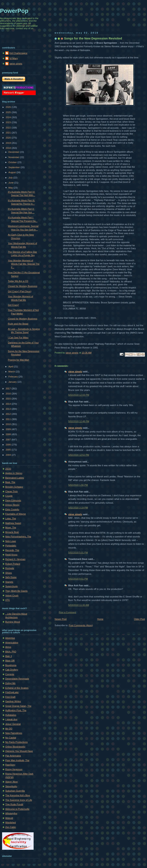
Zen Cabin (11, 827)
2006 (9, 445)
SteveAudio (11, 786)
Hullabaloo (11, 715)
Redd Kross (11, 555)
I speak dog (11, 719)
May (11, 188)
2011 (9, 419)
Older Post (139, 619)
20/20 (8, 469)
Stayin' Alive (11, 782)
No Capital (11, 738)
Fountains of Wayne (16, 514)
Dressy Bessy (12, 505)
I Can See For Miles (18, 338)
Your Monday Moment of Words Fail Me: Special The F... (24, 264)
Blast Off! (10, 661)
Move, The (11, 528)
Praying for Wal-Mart (19, 360)
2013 (9, 409)
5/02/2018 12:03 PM (79, 395)
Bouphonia (11, 665)
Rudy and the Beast (18, 324)
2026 (9, 107)
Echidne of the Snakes (17, 688)
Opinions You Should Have (19, 751)
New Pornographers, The (18, 537)
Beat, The (10, 482)
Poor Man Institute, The (17, 760)
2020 (9, 138)
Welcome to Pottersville (17, 809)
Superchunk (11, 586)
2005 (9, 450)
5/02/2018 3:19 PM (78, 508)
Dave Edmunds (13, 500)
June (11, 183)
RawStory (10, 765)
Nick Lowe (11, 541)
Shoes (9, 573)
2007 (9, 440)
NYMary (14, 58)
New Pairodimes (14, 733)
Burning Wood (13, 622)
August (12, 172)
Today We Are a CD (18, 281)
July (11, 178)
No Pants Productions (16, 742)
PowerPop (14, 11)
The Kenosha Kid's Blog (18, 795)
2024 (9, 117)
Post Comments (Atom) (81, 625)
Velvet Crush (12, 596)
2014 (9, 404)
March (12, 372)
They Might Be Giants (16, 591)
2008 (9, 434)
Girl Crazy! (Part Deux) (20, 291)
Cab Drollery (12, 670)
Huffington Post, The (16, 710)
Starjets (9, 582)
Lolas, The (11, 518)
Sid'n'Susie (11, 577)
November (14, 157)
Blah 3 (9, 656)
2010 (9, 424)
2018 (9, 148)
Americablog (12, 643)
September (14, 167)
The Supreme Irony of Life (19, 800)
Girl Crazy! (13, 305)
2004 (9, 455)
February (13, 377)
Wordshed (10, 822)
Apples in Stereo (14, 473)
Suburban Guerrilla (15, 791)
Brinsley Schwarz (14, 487)
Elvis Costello (12, 509)
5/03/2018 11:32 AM (79, 605)
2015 (9, 399)
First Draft (10, 697)
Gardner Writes (13, 701)
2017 (9, 389)
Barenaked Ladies (15, 478)
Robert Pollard (13, 564)
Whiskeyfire (11, 813)
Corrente (10, 674)
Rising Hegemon (14, 769)
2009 (9, 429)
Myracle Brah (12, 532)
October (13, 162)
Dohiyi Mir (10, 683)
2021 (9, 133)
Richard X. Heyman (15, 559)
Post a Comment (67, 612)
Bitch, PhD (11, 652)
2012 (9, 414)
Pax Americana (13, 756)
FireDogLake (12, 692)
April (11, 367)
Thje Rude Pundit (14, 804)
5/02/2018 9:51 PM (78, 579)
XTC (8, 600)
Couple (9, 496)
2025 (9, 112)
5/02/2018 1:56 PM (78, 485)
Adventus (10, 638)
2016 (9, 394)
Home (100, 619)
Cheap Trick (11, 491)
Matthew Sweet (13, 523)
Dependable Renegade (17, 679)
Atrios (8, 647)
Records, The (12, 550)
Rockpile (10, 568)
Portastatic (11, 546)
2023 (9, 122)
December (14, 152)
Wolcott (9, 818)
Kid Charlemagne (18, 53)
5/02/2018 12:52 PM (79, 455)
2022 (9, 128)
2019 (9, 143)
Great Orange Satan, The (18, 706)
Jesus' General (13, 724)
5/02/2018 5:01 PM (78, 552)
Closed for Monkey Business (23, 286)
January (13, 382)
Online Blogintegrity (15, 747)
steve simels (75, 372)
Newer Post (61, 619)
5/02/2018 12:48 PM (79, 421)
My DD (9, 729)
